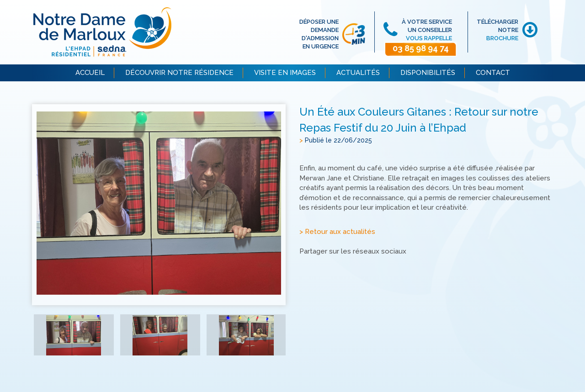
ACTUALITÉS (358, 73)
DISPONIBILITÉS (428, 73)
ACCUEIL (90, 73)
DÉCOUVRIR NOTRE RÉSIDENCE (179, 73)
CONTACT (493, 73)
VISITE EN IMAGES (285, 73)
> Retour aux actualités (337, 232)
